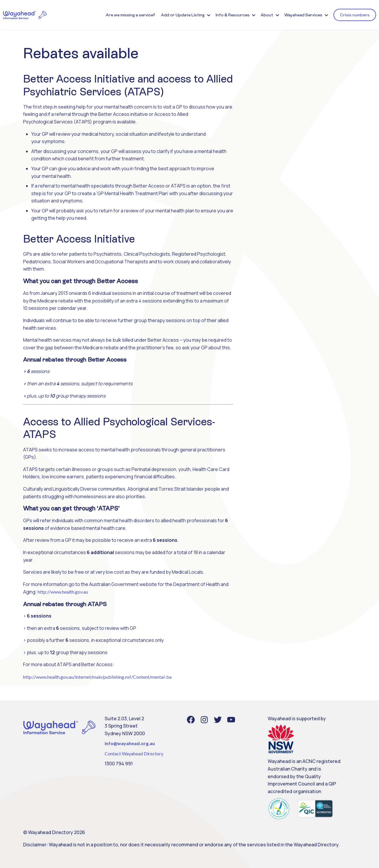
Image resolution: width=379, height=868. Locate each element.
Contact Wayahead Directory (134, 753)
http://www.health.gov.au (63, 592)
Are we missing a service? (130, 15)
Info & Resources (233, 15)
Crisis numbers (355, 15)
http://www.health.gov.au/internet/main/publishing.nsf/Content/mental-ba (97, 677)
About (267, 15)
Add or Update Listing (183, 15)
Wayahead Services (303, 15)
